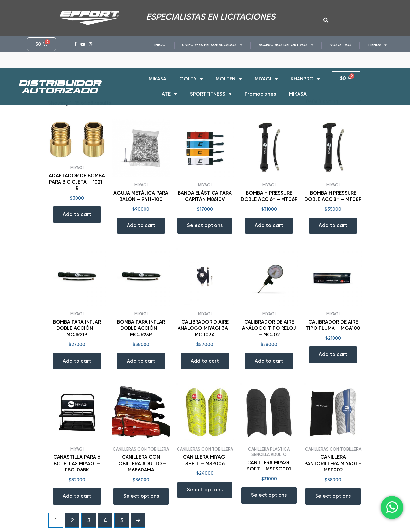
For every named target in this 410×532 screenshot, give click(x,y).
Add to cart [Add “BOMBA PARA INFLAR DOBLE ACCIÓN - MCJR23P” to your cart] (141, 361)
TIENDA (377, 45)
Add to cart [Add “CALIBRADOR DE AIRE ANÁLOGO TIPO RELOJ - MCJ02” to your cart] (269, 361)
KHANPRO (305, 74)
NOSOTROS (341, 45)
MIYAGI (266, 74)
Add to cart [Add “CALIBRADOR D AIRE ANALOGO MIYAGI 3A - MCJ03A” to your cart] (205, 361)
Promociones (260, 89)
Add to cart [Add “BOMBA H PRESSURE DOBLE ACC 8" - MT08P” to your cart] (333, 225)
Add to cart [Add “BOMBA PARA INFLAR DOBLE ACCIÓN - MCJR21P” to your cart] (77, 361)
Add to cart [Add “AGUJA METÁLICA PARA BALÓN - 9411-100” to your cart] (141, 225)
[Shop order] (333, 101)
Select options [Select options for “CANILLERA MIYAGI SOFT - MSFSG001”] (269, 495)
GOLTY (191, 74)
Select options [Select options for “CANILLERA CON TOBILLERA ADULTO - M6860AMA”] (141, 496)
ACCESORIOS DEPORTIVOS (286, 45)
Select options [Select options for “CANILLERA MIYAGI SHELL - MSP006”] (205, 490)
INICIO (160, 45)
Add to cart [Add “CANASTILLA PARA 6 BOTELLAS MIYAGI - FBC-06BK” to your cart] (77, 496)
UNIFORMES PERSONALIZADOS (212, 45)
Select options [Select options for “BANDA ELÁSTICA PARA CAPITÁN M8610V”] (205, 225)
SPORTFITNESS (211, 89)
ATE (169, 89)
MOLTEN (229, 74)
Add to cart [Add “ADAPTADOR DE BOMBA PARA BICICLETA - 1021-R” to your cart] (77, 214)
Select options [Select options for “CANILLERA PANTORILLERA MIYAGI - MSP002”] (333, 496)
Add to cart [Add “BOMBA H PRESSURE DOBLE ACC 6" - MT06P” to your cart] (269, 225)
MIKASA (158, 74)
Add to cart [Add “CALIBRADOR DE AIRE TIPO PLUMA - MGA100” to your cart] (333, 354)
